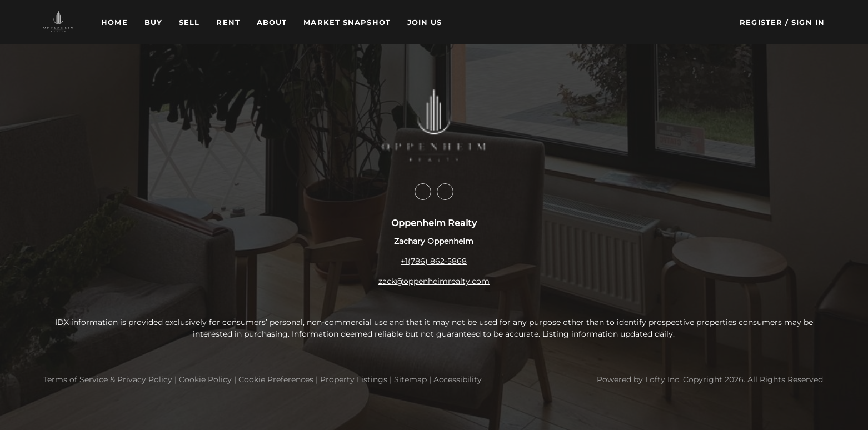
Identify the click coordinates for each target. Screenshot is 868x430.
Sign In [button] (808, 22)
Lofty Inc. (663, 379)
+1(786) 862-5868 (434, 261)
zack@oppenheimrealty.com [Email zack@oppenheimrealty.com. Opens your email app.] (434, 281)
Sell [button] (189, 22)
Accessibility (458, 379)
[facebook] (423, 192)
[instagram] (445, 192)
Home (114, 22)
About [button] (272, 22)
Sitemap (410, 379)
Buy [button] (153, 22)
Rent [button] (228, 22)
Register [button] (761, 22)
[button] (58, 22)
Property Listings (354, 379)
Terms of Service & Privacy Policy (108, 379)
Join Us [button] (425, 22)
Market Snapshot (347, 22)
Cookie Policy (205, 379)
